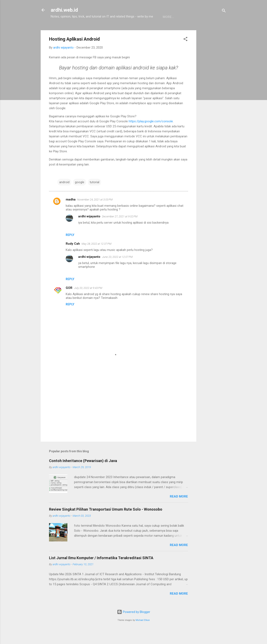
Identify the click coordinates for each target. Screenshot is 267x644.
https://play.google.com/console (151, 134)
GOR (69, 301)
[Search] (224, 11)
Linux (108, 30)
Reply (70, 248)
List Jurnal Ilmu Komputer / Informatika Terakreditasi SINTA (101, 571)
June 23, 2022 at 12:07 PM (117, 270)
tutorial (94, 195)
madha (71, 212)
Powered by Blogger (134, 625)
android (64, 195)
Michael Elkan (143, 633)
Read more (179, 509)
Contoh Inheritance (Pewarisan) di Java (83, 474)
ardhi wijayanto (89, 229)
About (125, 30)
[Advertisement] (213, 106)
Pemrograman (83, 30)
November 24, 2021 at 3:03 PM (95, 212)
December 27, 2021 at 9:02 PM (120, 229)
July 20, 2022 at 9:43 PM (88, 301)
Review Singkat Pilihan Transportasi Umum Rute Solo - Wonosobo (106, 522)
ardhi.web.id (64, 10)
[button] (185, 53)
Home (59, 30)
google (80, 195)
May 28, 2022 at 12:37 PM (96, 257)
